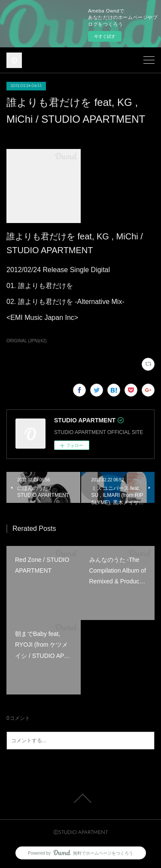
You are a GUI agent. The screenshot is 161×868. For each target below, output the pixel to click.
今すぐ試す (105, 36)
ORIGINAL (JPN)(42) (27, 341)
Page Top (80, 798)
